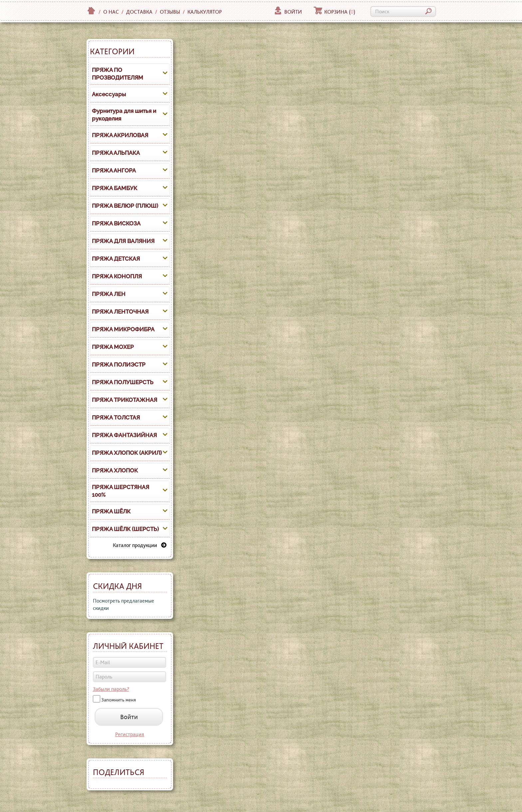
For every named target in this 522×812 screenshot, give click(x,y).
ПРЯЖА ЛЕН (109, 294)
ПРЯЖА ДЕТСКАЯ (116, 259)
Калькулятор (205, 12)
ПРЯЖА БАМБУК (115, 188)
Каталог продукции (140, 545)
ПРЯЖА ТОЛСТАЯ (116, 417)
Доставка (139, 12)
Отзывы (170, 12)
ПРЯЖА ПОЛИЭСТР (119, 365)
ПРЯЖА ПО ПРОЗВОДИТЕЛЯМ (118, 74)
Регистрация (130, 734)
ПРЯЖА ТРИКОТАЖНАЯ (125, 400)
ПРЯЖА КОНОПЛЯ (117, 276)
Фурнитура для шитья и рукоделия (124, 115)
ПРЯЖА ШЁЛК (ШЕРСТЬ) (125, 529)
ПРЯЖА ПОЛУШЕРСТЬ (123, 382)
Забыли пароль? (111, 689)
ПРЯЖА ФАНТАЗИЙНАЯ (124, 435)
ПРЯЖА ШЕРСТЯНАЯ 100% (121, 491)
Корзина (334, 12)
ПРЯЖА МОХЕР (113, 347)
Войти (288, 12)
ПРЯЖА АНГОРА (114, 170)
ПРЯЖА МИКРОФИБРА (123, 329)
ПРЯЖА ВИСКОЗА (116, 223)
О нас (111, 12)
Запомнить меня (119, 700)
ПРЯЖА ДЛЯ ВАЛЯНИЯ (123, 241)
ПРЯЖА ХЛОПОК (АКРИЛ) (127, 453)
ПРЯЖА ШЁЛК (111, 511)
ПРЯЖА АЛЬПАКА (116, 153)
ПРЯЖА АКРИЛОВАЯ (120, 135)
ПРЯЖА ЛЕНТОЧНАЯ (120, 312)
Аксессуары (109, 94)
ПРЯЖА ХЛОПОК (115, 470)
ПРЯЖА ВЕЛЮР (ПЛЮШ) (125, 206)
